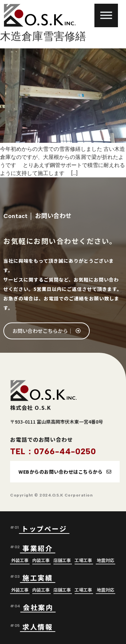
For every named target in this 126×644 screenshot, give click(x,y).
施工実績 (38, 578)
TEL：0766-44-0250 (53, 451)
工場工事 (83, 560)
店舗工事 (62, 560)
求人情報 (38, 627)
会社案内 (38, 607)
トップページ (46, 529)
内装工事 (41, 560)
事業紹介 (39, 548)
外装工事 (20, 560)
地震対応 (106, 560)
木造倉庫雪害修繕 (43, 36)
